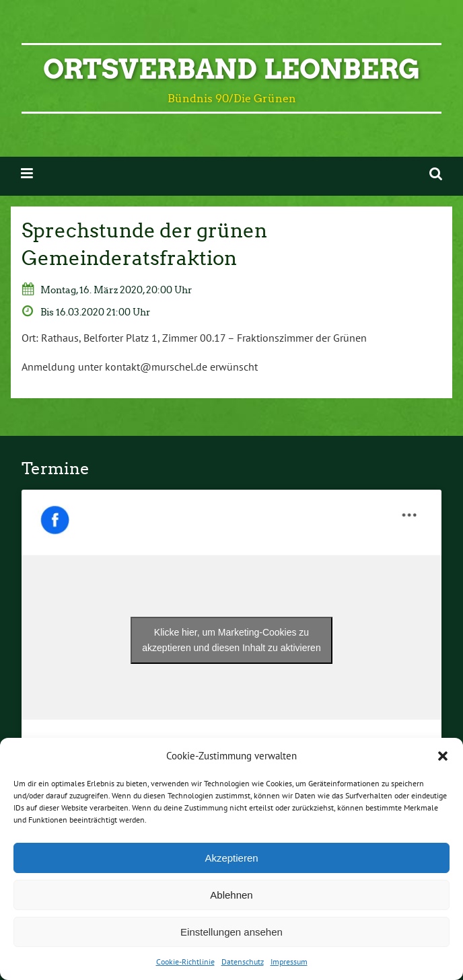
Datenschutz (243, 962)
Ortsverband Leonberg (231, 69)
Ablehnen (231, 895)
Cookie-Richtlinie (185, 962)
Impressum (289, 962)
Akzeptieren (231, 858)
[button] (443, 756)
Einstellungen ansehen (231, 932)
